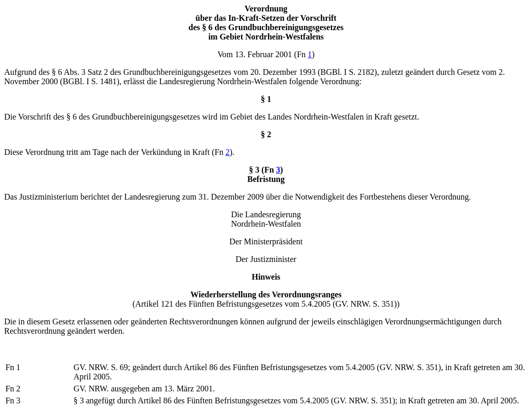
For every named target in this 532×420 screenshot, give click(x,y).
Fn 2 (13, 389)
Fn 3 (13, 401)
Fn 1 (13, 367)
